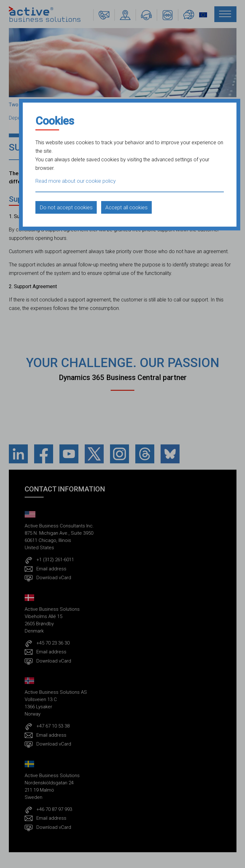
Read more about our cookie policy (76, 181)
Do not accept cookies (66, 207)
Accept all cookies (126, 207)
